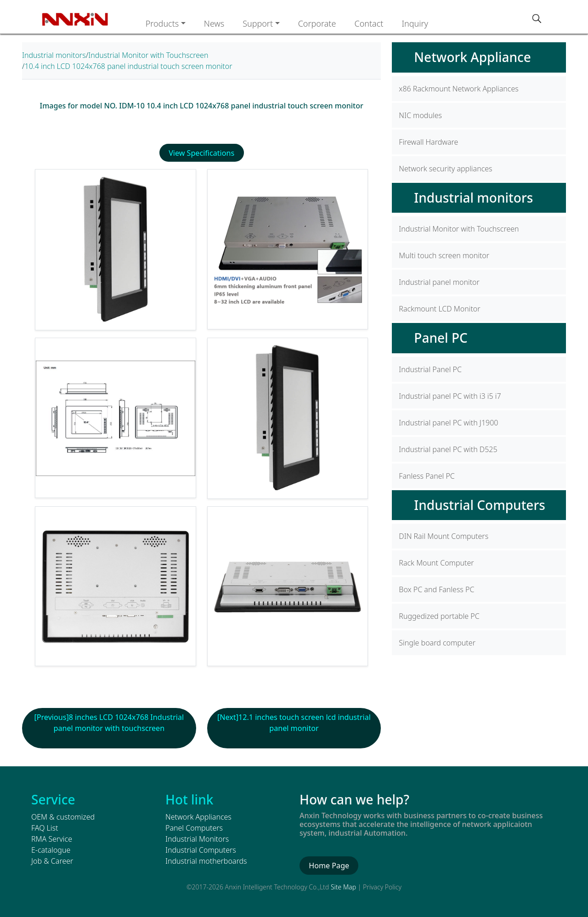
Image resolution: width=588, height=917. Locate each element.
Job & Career (52, 860)
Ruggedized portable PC (439, 616)
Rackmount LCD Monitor (439, 309)
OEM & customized (63, 816)
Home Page (329, 865)
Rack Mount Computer (436, 563)
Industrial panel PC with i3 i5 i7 (450, 396)
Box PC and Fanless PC (436, 589)
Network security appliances (445, 169)
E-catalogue (51, 849)
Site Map (343, 886)
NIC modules (420, 115)
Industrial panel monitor (439, 282)
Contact (369, 23)
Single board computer (437, 643)
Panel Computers (194, 827)
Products (162, 23)
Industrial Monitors (197, 838)
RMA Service (52, 838)
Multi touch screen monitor (444, 255)
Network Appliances (198, 816)
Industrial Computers (480, 505)
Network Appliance (472, 57)
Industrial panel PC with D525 (448, 449)
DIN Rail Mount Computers (444, 536)
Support (258, 23)
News (214, 23)
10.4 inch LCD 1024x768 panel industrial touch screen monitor (129, 66)
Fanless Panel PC (427, 476)
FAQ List (45, 827)
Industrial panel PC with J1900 (448, 423)
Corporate (317, 23)
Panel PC (441, 338)
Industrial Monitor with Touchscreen (148, 55)
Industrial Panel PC (430, 369)
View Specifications (202, 153)
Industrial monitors (54, 55)
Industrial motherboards (206, 860)
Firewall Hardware (428, 142)
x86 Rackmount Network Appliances (458, 89)
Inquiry (415, 23)
